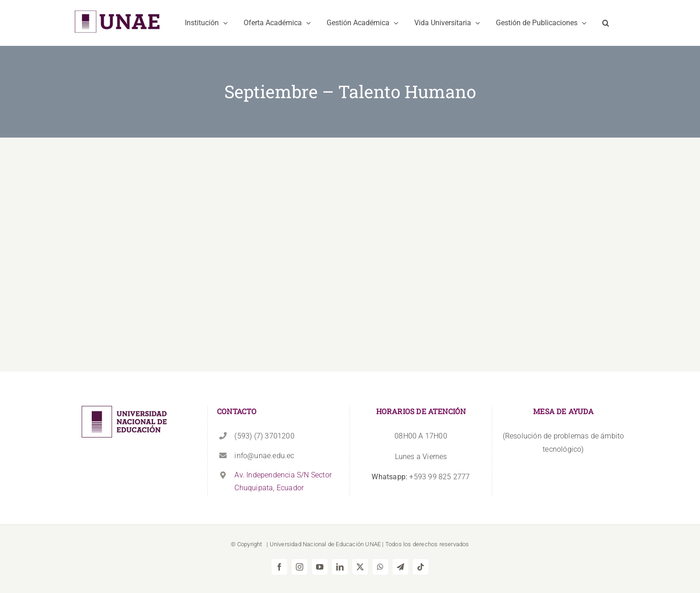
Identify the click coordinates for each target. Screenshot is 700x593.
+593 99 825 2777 (421, 477)
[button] (606, 23)
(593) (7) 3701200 (264, 436)
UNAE (373, 544)
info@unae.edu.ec (264, 456)
